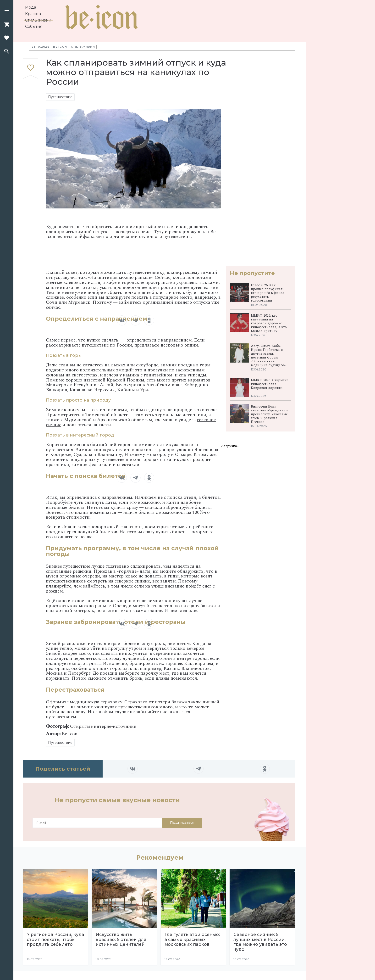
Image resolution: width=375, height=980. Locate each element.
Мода (31, 7)
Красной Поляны (125, 380)
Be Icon (60, 47)
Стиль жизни (38, 20)
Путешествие (60, 97)
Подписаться (182, 823)
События (34, 26)
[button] (7, 11)
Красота (33, 14)
